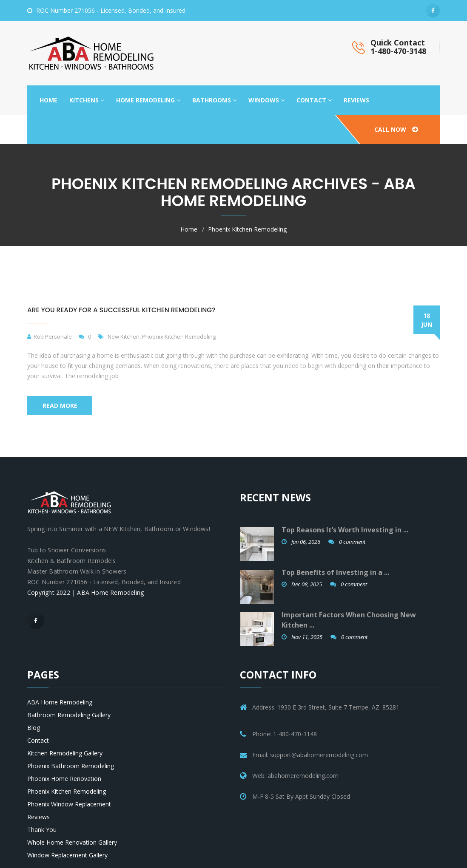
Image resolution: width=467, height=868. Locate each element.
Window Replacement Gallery (67, 855)
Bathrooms (214, 100)
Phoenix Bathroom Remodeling (71, 766)
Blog (34, 728)
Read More (60, 406)
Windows (266, 100)
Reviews (356, 100)
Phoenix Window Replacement (69, 804)
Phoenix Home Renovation (64, 779)
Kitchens (87, 100)
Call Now (396, 129)
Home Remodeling (148, 100)
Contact (314, 100)
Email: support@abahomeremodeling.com (310, 755)
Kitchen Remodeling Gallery (65, 753)
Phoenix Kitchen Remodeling (247, 229)
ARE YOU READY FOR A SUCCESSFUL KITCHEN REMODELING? (121, 310)
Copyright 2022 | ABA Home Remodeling (85, 592)
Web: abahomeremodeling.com (295, 776)
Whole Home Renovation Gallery (72, 842)
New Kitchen (124, 336)
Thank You (42, 830)
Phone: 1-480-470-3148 (285, 734)
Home (48, 100)
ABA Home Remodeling (60, 702)
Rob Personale (53, 336)
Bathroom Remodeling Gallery (69, 715)
